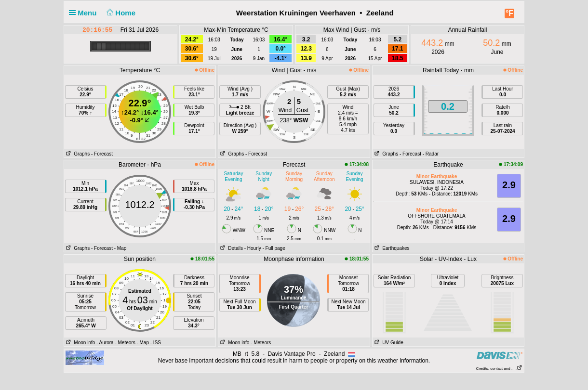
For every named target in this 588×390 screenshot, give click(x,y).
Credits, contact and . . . (499, 369)
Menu (85, 13)
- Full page (274, 248)
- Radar (431, 154)
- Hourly (253, 248)
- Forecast (102, 154)
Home (120, 13)
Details (231, 248)
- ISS (156, 343)
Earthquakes (391, 248)
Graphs (77, 154)
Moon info (80, 343)
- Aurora (105, 343)
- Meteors (125, 343)
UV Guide (388, 343)
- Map (120, 248)
